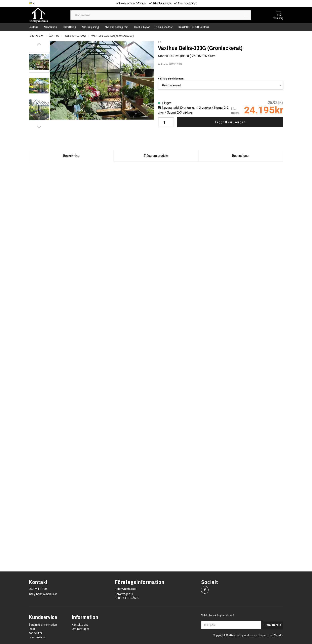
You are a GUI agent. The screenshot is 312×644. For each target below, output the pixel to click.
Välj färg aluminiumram (171, 79)
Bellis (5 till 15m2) (75, 36)
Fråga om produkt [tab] (156, 156)
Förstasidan (36, 36)
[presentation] (39, 62)
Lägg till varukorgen (230, 122)
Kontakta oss (80, 625)
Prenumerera (272, 625)
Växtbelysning (91, 27)
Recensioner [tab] (241, 156)
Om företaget (80, 629)
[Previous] (39, 44)
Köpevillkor (35, 633)
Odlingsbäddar (164, 27)
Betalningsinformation (43, 625)
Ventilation (51, 27)
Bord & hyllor (142, 27)
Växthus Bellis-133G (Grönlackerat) (113, 36)
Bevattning (70, 27)
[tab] (39, 62)
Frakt (32, 629)
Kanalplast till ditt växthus (194, 27)
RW (160, 42)
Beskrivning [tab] (71, 156)
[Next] (39, 127)
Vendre (279, 635)
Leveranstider (37, 637)
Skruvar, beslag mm (117, 27)
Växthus (33, 27)
